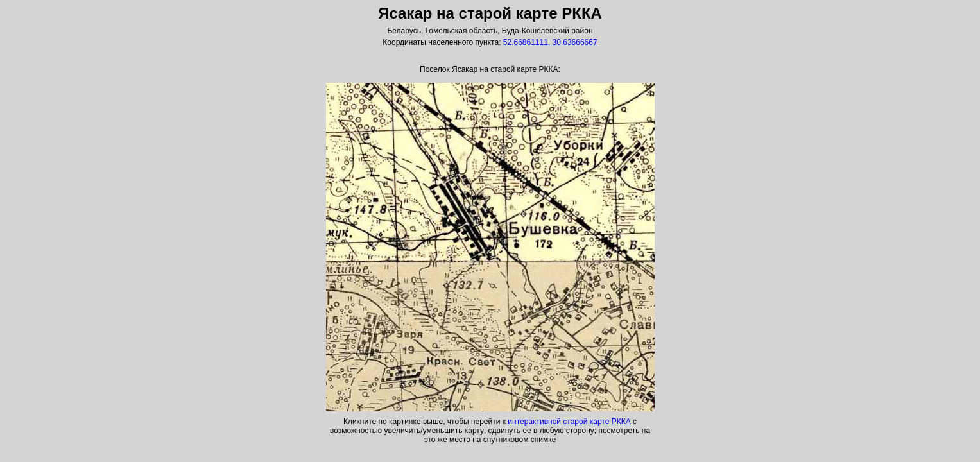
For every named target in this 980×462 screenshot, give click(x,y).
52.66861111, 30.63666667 (550, 42)
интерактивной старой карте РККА (569, 422)
